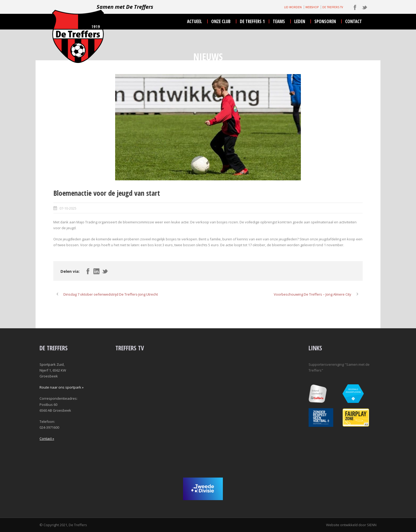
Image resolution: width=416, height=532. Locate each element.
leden (300, 21)
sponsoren (325, 21)
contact (354, 21)
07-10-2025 (68, 208)
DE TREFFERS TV (333, 7)
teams (279, 21)
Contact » (47, 439)
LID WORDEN (293, 7)
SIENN (372, 525)
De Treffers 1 (252, 21)
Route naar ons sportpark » (62, 387)
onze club (221, 21)
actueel (194, 21)
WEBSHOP (312, 7)
